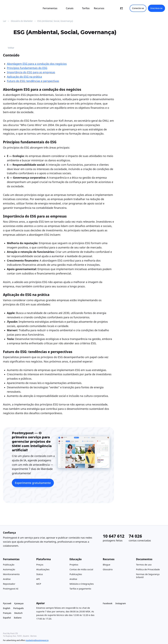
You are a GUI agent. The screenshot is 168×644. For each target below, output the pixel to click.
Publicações (76, 574)
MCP (39, 584)
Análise (7, 579)
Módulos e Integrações (82, 584)
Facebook (108, 603)
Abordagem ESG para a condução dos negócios (37, 64)
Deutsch (18, 613)
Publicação (9, 565)
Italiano (18, 618)
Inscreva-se (156, 8)
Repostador (9, 584)
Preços (40, 565)
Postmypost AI (11, 589)
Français (7, 613)
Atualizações (43, 569)
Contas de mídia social (81, 569)
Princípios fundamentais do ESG (27, 68)
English (7, 608)
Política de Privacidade (148, 569)
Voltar (9, 48)
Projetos (74, 565)
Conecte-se (138, 8)
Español (7, 618)
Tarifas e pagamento (80, 589)
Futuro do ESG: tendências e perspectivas (33, 81)
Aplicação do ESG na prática (24, 77)
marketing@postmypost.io (37, 640)
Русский (7, 603)
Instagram (121, 603)
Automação (9, 569)
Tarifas (86, 8)
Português (18, 608)
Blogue (106, 565)
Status (40, 574)
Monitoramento (11, 574)
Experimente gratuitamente (33, 483)
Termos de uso (144, 565)
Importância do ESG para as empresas (31, 72)
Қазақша (19, 603)
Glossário (108, 569)
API (38, 579)
